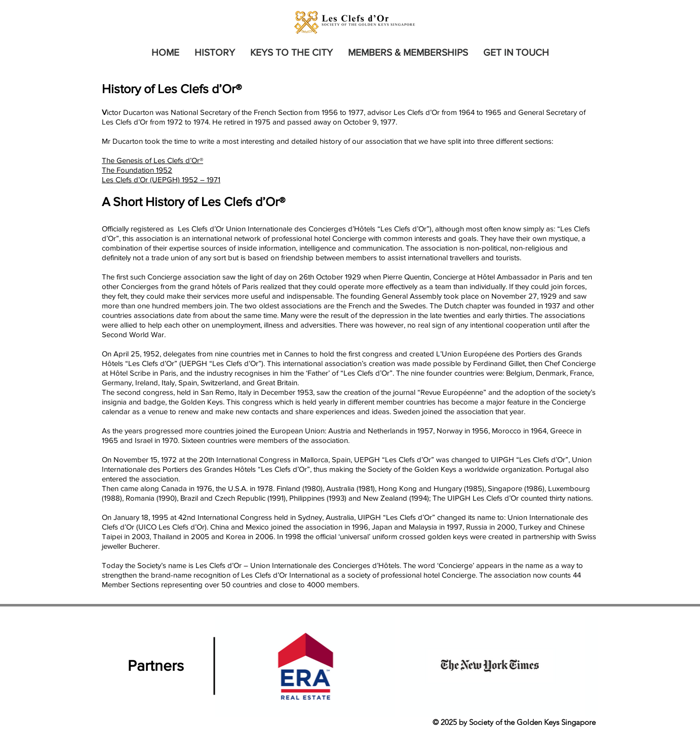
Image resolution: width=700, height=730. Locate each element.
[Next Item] (581, 666)
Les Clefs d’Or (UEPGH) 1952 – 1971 (161, 179)
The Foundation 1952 (137, 170)
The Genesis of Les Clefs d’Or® (152, 160)
